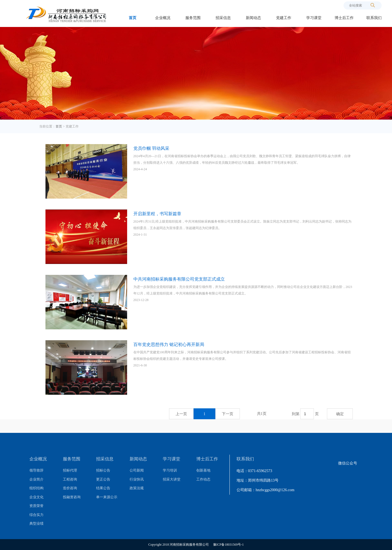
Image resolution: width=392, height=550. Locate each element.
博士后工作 (344, 18)
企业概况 (163, 18)
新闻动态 (253, 18)
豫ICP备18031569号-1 (229, 545)
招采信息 (223, 18)
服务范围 (193, 18)
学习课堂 (314, 18)
